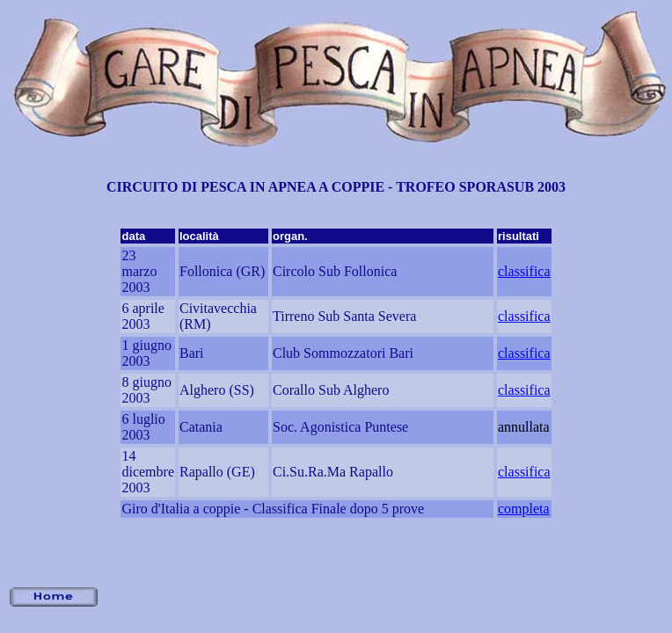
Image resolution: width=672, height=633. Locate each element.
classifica (524, 271)
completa (524, 509)
